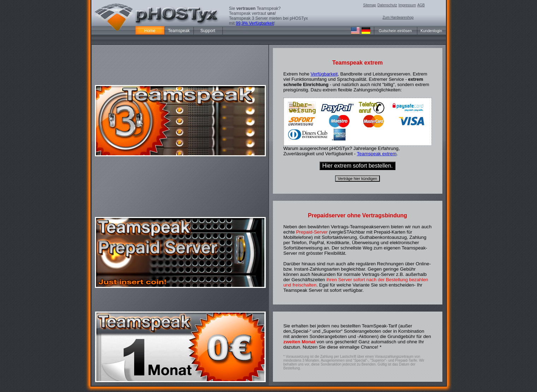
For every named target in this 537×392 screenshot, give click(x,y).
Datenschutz (387, 5)
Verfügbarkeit (324, 74)
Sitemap (370, 5)
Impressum (407, 5)
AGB (421, 5)
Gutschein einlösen (395, 31)
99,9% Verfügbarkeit (255, 23)
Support (208, 31)
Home (150, 31)
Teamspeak (179, 31)
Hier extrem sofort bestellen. (358, 166)
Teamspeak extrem (377, 154)
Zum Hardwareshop (398, 17)
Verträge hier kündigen (357, 179)
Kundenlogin (431, 31)
